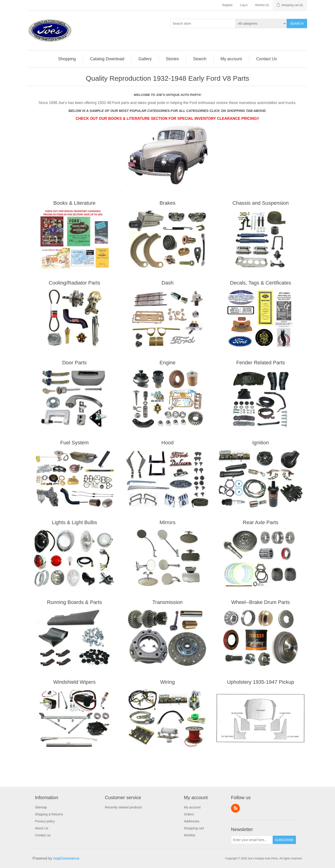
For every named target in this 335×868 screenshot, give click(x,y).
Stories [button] (172, 59)
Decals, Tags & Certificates (261, 283)
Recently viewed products (124, 807)
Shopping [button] (67, 59)
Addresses (192, 821)
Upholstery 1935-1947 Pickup (261, 682)
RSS (235, 808)
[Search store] (203, 23)
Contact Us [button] (266, 59)
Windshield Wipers (74, 682)
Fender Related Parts (260, 363)
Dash (167, 283)
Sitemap (41, 807)
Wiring (167, 682)
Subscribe (284, 840)
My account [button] (231, 59)
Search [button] (200, 59)
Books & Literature (75, 203)
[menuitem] (67, 59)
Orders (189, 814)
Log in (244, 5)
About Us (42, 828)
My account (192, 807)
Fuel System (74, 443)
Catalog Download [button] (107, 59)
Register (227, 5)
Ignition (260, 443)
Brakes (167, 203)
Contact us (43, 835)
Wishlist (190, 835)
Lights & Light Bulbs (74, 522)
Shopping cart (194, 828)
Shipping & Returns (49, 814)
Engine (168, 363)
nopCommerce (66, 858)
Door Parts (74, 363)
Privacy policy (45, 821)
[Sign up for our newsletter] (252, 840)
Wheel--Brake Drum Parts (261, 602)
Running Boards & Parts (74, 602)
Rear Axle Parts (261, 522)
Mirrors (167, 522)
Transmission (167, 602)
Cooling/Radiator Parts (74, 283)
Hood (168, 443)
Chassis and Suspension (261, 203)
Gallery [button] (145, 59)
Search (297, 23)
